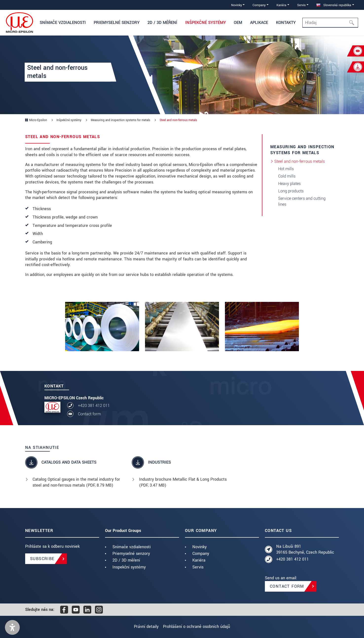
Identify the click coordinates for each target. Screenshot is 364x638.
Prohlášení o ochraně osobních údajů (199, 627)
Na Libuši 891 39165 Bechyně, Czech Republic (305, 549)
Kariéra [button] (281, 5)
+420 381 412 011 (94, 406)
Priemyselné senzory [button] (117, 23)
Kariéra (199, 560)
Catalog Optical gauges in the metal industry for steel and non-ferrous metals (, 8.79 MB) (76, 482)
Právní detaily (144, 627)
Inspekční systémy (129, 567)
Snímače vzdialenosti (132, 547)
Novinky (200, 547)
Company (201, 554)
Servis (198, 567)
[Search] (330, 23)
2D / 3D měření (126, 560)
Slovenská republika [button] (334, 5)
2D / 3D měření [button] (162, 23)
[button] (12, 627)
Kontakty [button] (286, 23)
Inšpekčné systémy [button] (206, 23)
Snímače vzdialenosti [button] (63, 23)
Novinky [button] (237, 5)
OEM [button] (238, 23)
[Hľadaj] (353, 23)
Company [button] (259, 5)
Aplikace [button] (259, 23)
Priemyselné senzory (131, 554)
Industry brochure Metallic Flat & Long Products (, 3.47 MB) (183, 482)
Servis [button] (301, 5)
